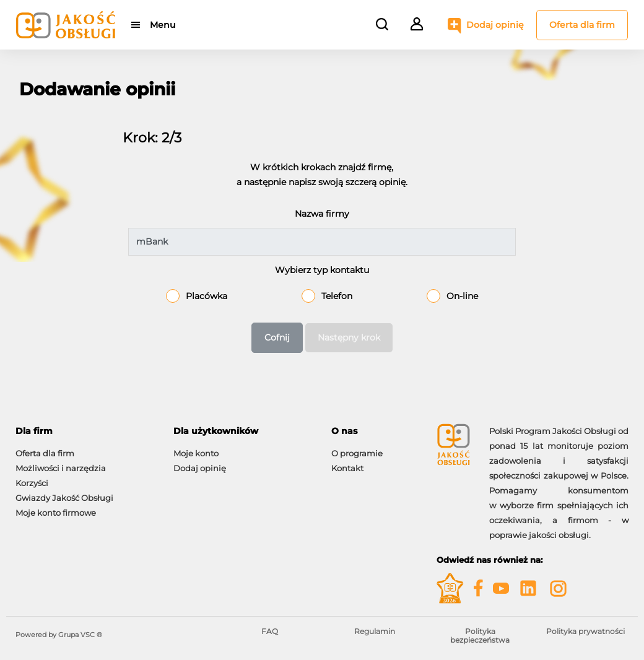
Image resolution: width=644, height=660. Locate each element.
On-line (462, 296)
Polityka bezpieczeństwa (480, 636)
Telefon (337, 296)
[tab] (85, 431)
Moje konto (196, 453)
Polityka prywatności (585, 631)
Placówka (207, 296)
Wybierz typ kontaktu (322, 270)
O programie (357, 453)
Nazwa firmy (322, 214)
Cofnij (277, 337)
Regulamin (375, 631)
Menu (163, 25)
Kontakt (347, 468)
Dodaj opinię (495, 25)
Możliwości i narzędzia (61, 468)
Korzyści (32, 483)
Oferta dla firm (582, 25)
